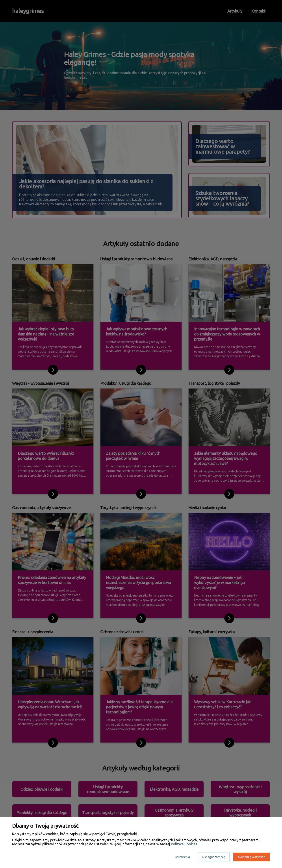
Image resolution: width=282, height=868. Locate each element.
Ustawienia (182, 857)
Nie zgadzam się (214, 857)
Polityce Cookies (184, 844)
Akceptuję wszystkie (251, 857)
